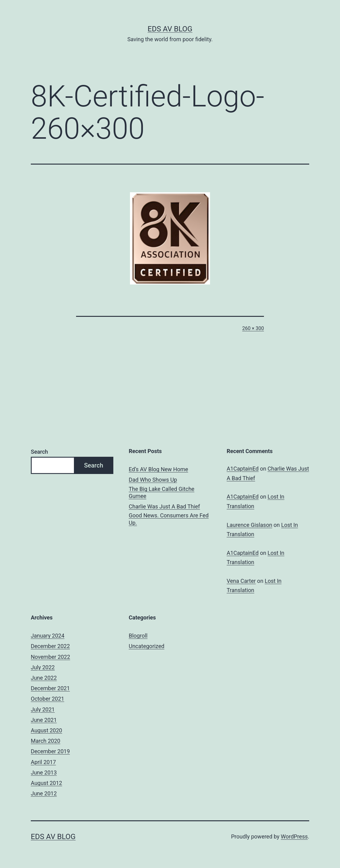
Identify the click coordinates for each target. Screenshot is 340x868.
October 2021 (47, 699)
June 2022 (44, 678)
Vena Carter (241, 581)
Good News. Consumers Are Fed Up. (169, 519)
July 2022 (43, 667)
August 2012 (47, 783)
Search (39, 452)
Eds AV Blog (170, 29)
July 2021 (43, 709)
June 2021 (44, 720)
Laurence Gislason (249, 525)
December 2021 (50, 688)
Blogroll (138, 636)
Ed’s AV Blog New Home (158, 469)
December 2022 (50, 646)
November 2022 (51, 657)
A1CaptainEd (243, 469)
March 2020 (46, 741)
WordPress (294, 836)
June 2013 (44, 772)
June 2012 (44, 793)
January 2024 (48, 636)
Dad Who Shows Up (153, 480)
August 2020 (47, 730)
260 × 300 (253, 328)
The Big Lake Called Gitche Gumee (162, 492)
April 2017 (43, 762)
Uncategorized (147, 646)
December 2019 (50, 751)
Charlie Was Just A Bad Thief (164, 506)
